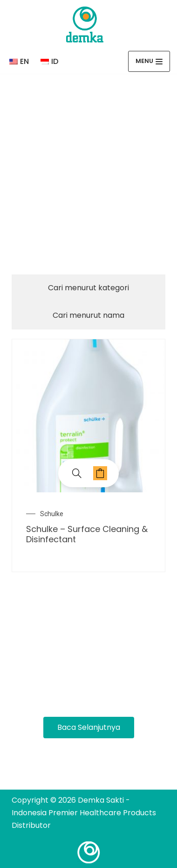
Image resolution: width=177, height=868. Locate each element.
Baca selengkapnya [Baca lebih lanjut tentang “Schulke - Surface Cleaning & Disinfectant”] (100, 473)
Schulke (52, 514)
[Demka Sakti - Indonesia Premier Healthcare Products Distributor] (85, 24)
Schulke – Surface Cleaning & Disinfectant (87, 534)
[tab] (88, 288)
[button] (89, 728)
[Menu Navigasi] (149, 61)
